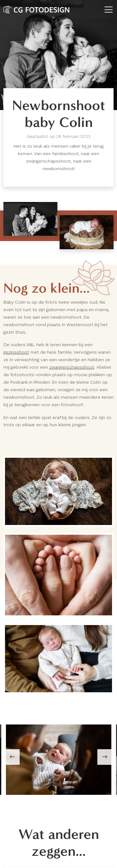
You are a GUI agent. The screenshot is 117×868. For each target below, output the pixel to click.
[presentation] (12, 757)
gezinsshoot (16, 352)
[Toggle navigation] (108, 9)
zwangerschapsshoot (72, 367)
